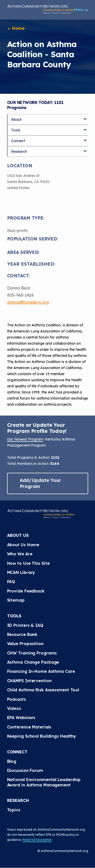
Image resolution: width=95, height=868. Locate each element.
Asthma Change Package (33, 662)
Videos (14, 708)
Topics (14, 810)
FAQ (11, 582)
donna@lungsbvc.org (28, 302)
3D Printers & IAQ (25, 625)
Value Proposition (25, 644)
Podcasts (16, 699)
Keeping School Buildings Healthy (42, 736)
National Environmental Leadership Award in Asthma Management (45, 782)
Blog (12, 761)
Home (16, 28)
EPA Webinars (21, 718)
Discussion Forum (25, 770)
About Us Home (23, 545)
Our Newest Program (25, 439)
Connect (18, 141)
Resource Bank (22, 634)
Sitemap (16, 600)
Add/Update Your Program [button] (41, 483)
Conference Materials (29, 727)
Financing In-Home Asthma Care (41, 671)
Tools (16, 130)
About (16, 119)
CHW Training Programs (32, 653)
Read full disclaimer (37, 840)
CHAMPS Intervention (29, 681)
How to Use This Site (28, 563)
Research (19, 151)
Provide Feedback (26, 591)
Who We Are (20, 554)
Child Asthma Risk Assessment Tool (43, 690)
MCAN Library (21, 572)
